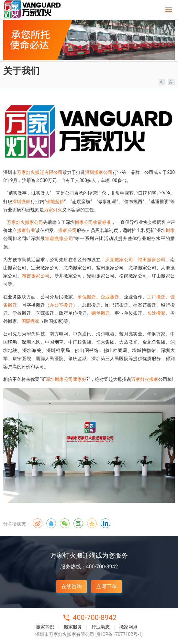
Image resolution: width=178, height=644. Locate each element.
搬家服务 (73, 627)
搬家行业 (26, 230)
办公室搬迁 (61, 305)
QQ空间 (92, 523)
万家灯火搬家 (145, 379)
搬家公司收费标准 (93, 222)
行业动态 (101, 627)
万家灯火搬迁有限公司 (40, 172)
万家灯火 (53, 210)
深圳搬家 (21, 201)
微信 (65, 523)
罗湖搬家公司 (119, 260)
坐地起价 (55, 201)
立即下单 (106, 586)
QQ (51, 523)
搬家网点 (128, 627)
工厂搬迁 (156, 297)
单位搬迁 (87, 297)
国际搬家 (30, 321)
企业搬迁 (110, 297)
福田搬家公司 (152, 260)
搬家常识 (45, 627)
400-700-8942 (95, 618)
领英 (106, 523)
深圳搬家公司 (99, 172)
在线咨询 (72, 586)
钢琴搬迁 (100, 313)
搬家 (170, 230)
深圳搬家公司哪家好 (66, 379)
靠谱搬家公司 (59, 238)
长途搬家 (156, 313)
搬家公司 (67, 230)
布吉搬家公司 (36, 276)
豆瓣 (78, 523)
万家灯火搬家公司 (25, 222)
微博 (38, 523)
